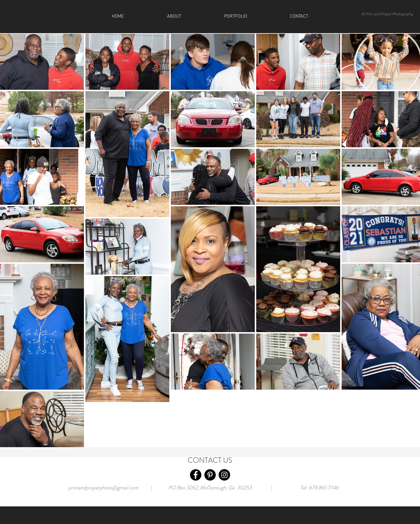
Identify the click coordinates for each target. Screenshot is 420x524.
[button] (299, 16)
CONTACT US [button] (210, 460)
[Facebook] (196, 475)
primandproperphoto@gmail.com (103, 488)
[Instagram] (224, 475)
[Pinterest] (210, 475)
